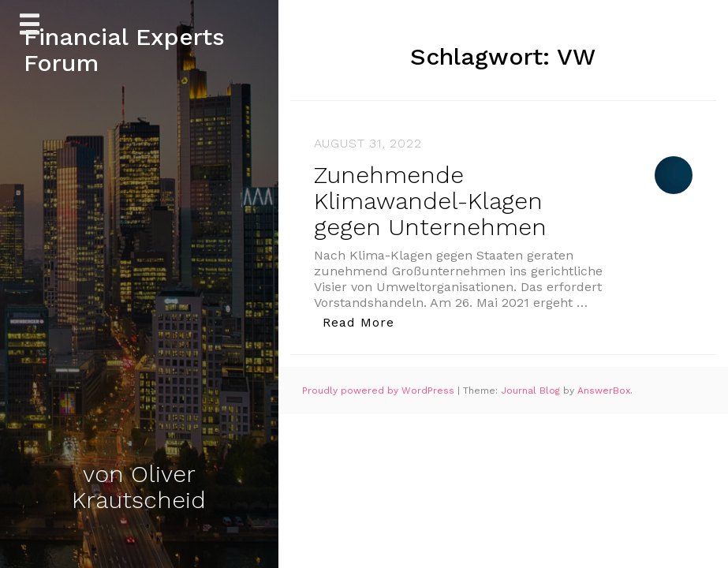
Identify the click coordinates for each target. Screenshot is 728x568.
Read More (363, 321)
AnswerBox (604, 390)
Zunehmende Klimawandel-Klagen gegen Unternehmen (430, 201)
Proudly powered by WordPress (380, 390)
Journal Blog (532, 390)
